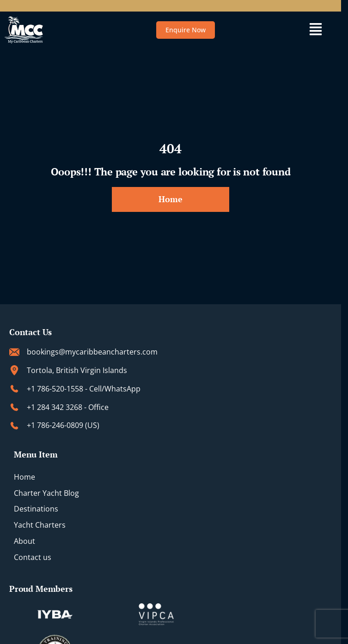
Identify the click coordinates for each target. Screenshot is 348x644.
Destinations (36, 509)
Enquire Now (186, 30)
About (24, 541)
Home (24, 477)
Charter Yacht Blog (46, 493)
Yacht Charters (40, 525)
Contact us (33, 557)
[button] (315, 30)
